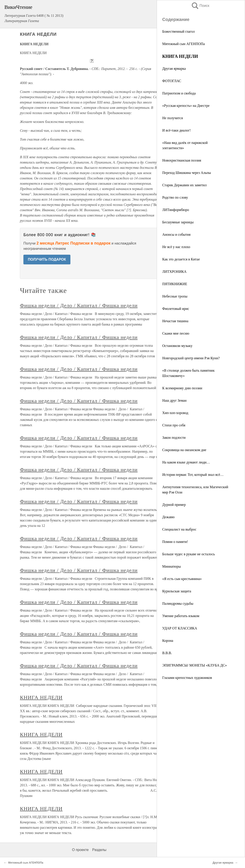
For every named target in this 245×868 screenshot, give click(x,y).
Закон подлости (174, 438)
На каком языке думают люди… (186, 462)
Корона (168, 641)
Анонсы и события (176, 234)
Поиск (200, 6)
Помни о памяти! (175, 542)
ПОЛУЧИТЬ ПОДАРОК (47, 259)
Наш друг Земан (174, 400)
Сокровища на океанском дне (184, 450)
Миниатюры (171, 566)
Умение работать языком (181, 616)
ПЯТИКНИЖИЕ (175, 284)
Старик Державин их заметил (184, 185)
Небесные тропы (175, 296)
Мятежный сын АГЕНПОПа (184, 44)
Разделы (99, 850)
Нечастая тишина (175, 321)
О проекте (80, 850)
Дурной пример (174, 505)
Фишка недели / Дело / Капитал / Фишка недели (79, 305)
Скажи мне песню (176, 333)
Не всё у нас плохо (176, 247)
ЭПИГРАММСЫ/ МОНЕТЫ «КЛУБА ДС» (195, 665)
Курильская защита (177, 591)
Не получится (172, 118)
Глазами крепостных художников (187, 678)
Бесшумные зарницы (178, 222)
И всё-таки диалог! (176, 130)
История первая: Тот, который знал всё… (193, 475)
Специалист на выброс (179, 529)
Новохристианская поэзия (182, 160)
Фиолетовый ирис (176, 309)
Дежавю (168, 517)
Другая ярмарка (174, 69)
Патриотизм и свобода (179, 93)
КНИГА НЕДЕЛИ (41, 697)
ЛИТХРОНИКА (174, 272)
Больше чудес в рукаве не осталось (188, 554)
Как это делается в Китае (181, 259)
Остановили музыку (177, 346)
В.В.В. (167, 653)
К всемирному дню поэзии (182, 388)
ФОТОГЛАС (172, 81)
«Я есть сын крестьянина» (182, 579)
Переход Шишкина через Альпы (187, 173)
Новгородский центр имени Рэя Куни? (191, 358)
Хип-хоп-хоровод (175, 413)
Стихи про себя (174, 425)
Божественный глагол (178, 31)
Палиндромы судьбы (178, 603)
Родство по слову (175, 197)
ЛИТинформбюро (176, 210)
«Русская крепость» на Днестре (186, 106)
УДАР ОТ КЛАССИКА (180, 628)
